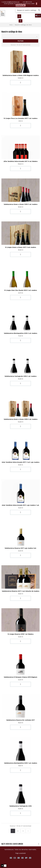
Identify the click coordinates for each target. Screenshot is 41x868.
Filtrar (21, 41)
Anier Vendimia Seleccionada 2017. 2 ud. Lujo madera (21, 462)
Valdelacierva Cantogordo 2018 (20, 806)
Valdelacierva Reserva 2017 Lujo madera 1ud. (20, 548)
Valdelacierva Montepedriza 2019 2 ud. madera (20, 333)
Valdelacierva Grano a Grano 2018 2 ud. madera (21, 419)
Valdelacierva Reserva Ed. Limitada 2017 (20, 720)
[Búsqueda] (28, 10)
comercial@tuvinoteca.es (11, 2)
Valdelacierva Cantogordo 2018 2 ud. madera (20, 376)
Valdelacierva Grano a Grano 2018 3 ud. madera (21, 204)
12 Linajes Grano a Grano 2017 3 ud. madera (20, 247)
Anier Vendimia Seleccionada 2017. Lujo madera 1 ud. (20, 505)
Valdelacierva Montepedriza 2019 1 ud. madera (21, 763)
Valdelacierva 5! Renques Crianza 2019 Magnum (20, 677)
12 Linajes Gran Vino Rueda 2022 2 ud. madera (20, 290)
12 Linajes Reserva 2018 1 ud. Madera (20, 634)
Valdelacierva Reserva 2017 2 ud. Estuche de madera (20, 591)
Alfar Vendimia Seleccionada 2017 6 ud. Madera (21, 161)
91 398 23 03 (28, 2)
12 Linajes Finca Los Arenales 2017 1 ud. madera (20, 118)
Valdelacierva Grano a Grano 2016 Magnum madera (21, 75)
